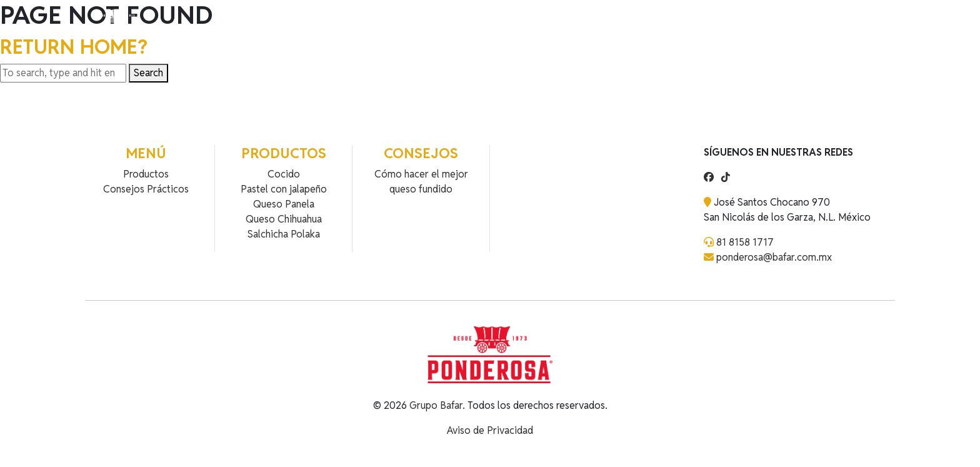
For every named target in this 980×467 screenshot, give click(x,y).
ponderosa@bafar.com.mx (774, 257)
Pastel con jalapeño (284, 189)
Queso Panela (284, 204)
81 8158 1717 (745, 242)
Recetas (313, 23)
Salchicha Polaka (284, 234)
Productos (253, 23)
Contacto (368, 23)
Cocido (284, 174)
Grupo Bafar (436, 405)
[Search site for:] (63, 73)
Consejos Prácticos (146, 189)
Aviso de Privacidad (490, 430)
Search (148, 73)
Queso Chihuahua (284, 219)
